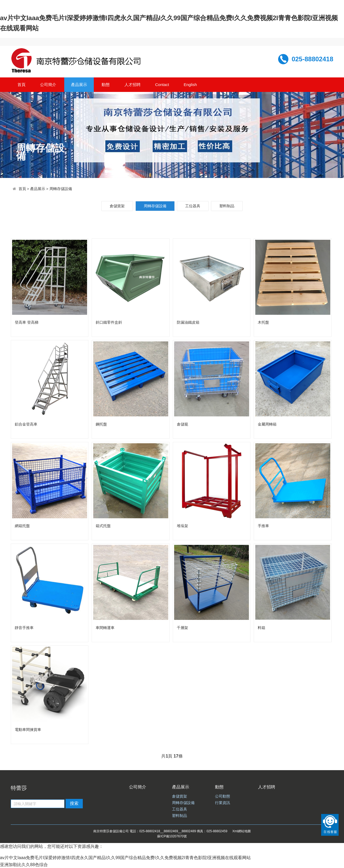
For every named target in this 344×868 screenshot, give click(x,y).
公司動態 (223, 796)
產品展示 (79, 85)
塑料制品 (227, 206)
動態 (106, 85)
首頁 (21, 85)
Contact (162, 85)
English (190, 85)
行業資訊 (223, 803)
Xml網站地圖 (241, 831)
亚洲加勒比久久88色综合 (24, 865)
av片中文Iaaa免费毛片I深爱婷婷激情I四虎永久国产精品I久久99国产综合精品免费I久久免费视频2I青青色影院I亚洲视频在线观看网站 (125, 858)
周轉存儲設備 (61, 189)
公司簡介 (48, 85)
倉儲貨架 (117, 206)
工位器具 (193, 206)
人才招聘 (132, 85)
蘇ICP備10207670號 (172, 836)
